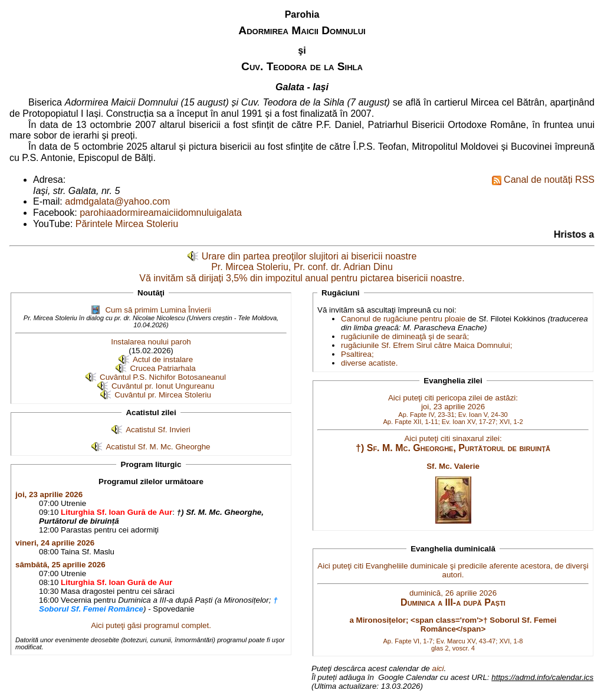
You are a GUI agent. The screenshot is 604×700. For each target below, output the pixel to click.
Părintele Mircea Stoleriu (127, 224)
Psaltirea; (357, 354)
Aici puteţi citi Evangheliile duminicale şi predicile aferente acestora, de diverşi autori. (453, 606)
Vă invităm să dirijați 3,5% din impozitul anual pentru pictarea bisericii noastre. (302, 278)
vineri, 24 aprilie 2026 (55, 543)
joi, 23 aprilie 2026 (49, 494)
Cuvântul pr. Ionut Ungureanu (163, 386)
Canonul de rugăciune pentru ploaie (403, 319)
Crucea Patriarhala (163, 368)
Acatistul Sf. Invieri (158, 430)
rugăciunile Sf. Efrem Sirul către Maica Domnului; (426, 345)
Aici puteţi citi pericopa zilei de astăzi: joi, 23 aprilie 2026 (453, 409)
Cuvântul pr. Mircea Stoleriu (163, 395)
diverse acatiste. (369, 363)
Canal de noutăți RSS (543, 180)
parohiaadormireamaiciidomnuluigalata (161, 213)
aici (438, 668)
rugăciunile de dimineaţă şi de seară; (405, 336)
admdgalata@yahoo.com (117, 201)
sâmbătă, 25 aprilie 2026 (60, 565)
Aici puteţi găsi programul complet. (151, 625)
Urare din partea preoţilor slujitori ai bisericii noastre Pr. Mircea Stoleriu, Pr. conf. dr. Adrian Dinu (309, 262)
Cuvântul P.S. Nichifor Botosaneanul (163, 377)
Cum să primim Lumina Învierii (158, 310)
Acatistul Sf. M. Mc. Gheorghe (158, 447)
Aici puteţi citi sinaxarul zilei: (453, 452)
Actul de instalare (163, 359)
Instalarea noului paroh (151, 342)
